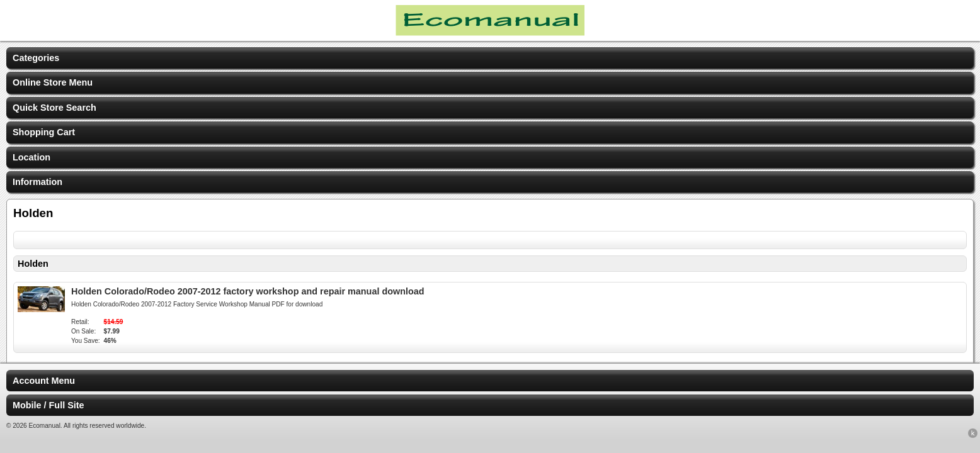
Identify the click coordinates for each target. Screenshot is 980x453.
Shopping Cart (44, 132)
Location (31, 157)
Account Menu (44, 381)
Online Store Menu (53, 82)
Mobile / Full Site (48, 405)
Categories (36, 58)
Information (37, 182)
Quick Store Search (54, 108)
